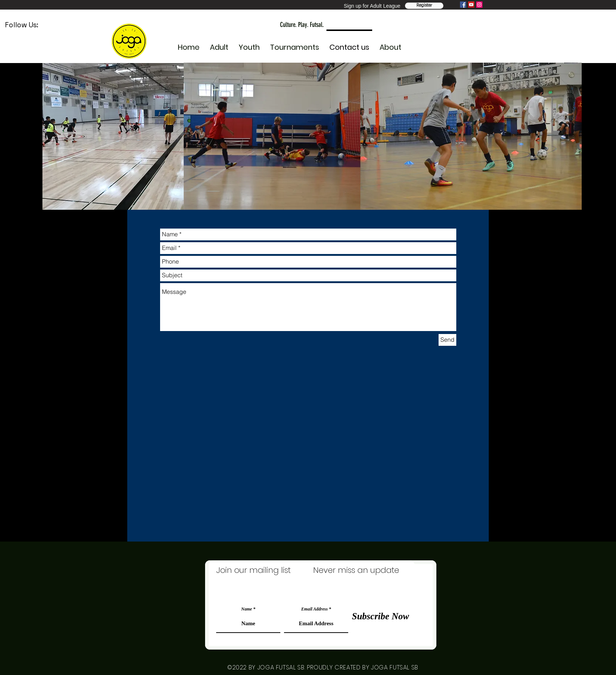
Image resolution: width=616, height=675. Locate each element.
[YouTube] (471, 5)
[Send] (447, 340)
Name (247, 609)
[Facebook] (463, 5)
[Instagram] (479, 5)
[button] (249, 44)
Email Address (315, 609)
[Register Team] (424, 6)
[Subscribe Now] (380, 616)
